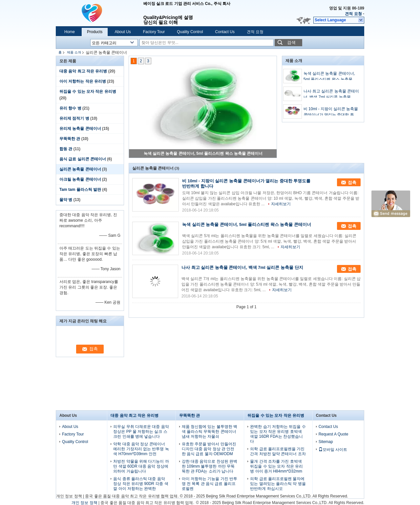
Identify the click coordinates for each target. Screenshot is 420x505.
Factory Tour (154, 32)
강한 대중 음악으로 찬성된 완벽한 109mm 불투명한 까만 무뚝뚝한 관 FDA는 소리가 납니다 (210, 466)
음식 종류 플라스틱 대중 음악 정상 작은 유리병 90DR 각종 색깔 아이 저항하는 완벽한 (141, 484)
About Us (123, 32)
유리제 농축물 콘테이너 (80, 129)
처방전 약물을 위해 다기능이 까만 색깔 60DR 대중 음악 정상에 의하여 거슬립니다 (141, 466)
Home (70, 32)
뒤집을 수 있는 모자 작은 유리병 (88, 91)
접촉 (352, 182)
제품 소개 (74, 52)
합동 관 (66, 149)
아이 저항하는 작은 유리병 (83, 81)
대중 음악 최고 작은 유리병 (83, 71)
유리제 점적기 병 (74, 118)
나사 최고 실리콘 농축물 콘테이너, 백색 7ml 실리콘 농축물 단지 (331, 94)
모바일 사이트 (333, 450)
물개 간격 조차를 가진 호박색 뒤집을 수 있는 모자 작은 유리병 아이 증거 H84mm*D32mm (276, 466)
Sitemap (326, 442)
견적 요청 (353, 14)
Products (95, 32)
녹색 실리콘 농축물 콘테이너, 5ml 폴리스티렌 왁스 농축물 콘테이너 (203, 153)
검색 (291, 42)
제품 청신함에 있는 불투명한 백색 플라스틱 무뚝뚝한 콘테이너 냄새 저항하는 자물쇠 (210, 432)
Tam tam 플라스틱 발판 (80, 190)
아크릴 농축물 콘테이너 (80, 179)
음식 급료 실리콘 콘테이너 (83, 159)
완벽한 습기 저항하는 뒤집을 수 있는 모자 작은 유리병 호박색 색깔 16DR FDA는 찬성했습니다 (278, 434)
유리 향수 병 (70, 108)
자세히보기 (281, 204)
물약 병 (66, 200)
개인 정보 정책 (69, 496)
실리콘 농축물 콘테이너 (80, 169)
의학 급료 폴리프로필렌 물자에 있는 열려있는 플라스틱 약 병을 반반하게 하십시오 (278, 484)
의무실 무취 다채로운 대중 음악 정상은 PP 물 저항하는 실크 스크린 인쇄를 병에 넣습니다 (141, 432)
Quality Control (190, 32)
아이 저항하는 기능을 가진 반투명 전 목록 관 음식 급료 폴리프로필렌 (210, 484)
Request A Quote (334, 434)
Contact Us (225, 32)
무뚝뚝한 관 (70, 139)
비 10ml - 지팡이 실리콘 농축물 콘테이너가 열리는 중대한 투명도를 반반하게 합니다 (331, 112)
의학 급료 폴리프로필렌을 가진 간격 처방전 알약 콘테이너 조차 (278, 451)
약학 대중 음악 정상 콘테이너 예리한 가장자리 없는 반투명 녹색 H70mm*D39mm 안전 (141, 449)
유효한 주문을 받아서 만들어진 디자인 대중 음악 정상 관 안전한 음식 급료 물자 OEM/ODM (209, 449)
